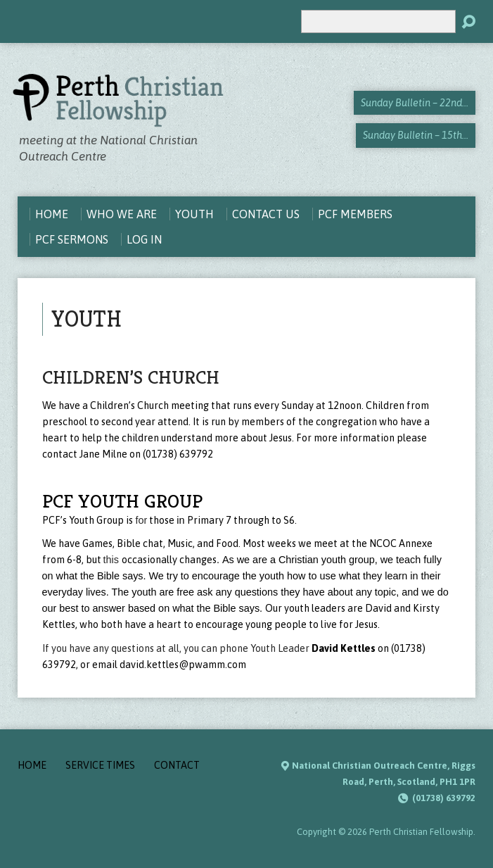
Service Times (100, 765)
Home (32, 765)
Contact (177, 765)
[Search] (378, 21)
